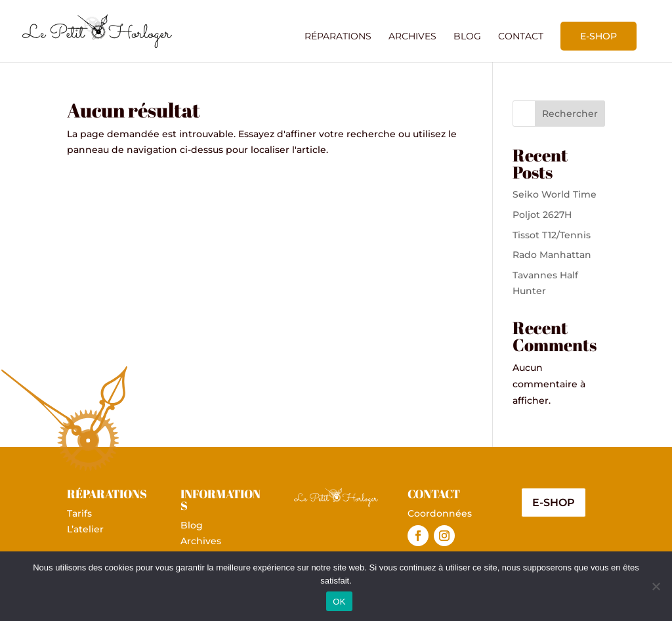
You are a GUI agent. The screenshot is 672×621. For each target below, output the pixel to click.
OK (339, 602)
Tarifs (79, 513)
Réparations (338, 37)
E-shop (598, 36)
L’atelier (85, 529)
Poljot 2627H (542, 215)
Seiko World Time (555, 194)
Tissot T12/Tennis (552, 235)
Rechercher (570, 114)
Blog (467, 37)
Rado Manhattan (552, 255)
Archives (412, 37)
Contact (521, 37)
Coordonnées (440, 513)
